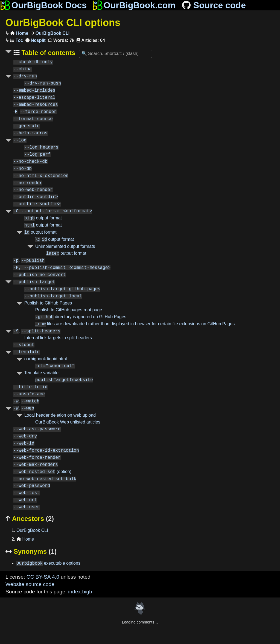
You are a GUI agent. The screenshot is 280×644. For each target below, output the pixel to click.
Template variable (41, 373)
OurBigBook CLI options (63, 23)
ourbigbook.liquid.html (46, 359)
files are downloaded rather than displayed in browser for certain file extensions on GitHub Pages (135, 324)
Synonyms (31, 551)
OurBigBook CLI (52, 33)
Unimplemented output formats (65, 246)
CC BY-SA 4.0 (43, 577)
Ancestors (30, 519)
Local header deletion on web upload (60, 415)
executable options (48, 563)
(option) (42, 472)
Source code (213, 5)
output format (43, 218)
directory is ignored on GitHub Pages (81, 317)
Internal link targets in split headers (58, 338)
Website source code (30, 584)
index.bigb (80, 592)
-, (35, 112)
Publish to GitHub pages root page (69, 310)
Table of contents (48, 53)
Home (19, 33)
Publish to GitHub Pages (48, 303)
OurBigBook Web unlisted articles (68, 422)
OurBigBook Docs (43, 5)
